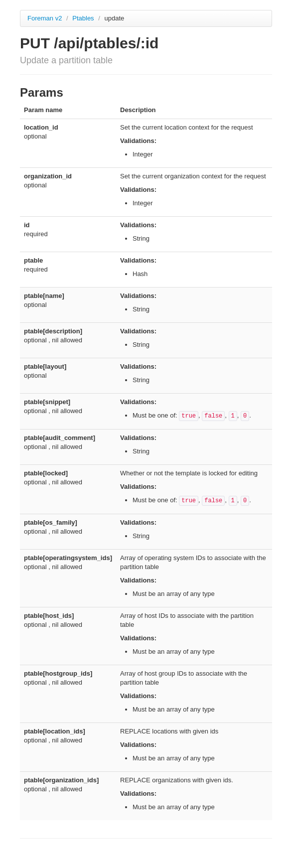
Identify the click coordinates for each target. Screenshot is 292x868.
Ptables (84, 18)
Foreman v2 (45, 18)
